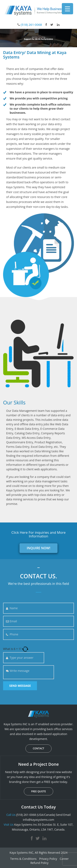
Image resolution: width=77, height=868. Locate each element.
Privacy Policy (48, 859)
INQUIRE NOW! (38, 548)
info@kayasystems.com (38, 820)
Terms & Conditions (23, 859)
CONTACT (39, 748)
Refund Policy (39, 863)
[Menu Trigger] (67, 9)
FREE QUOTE (39, 791)
